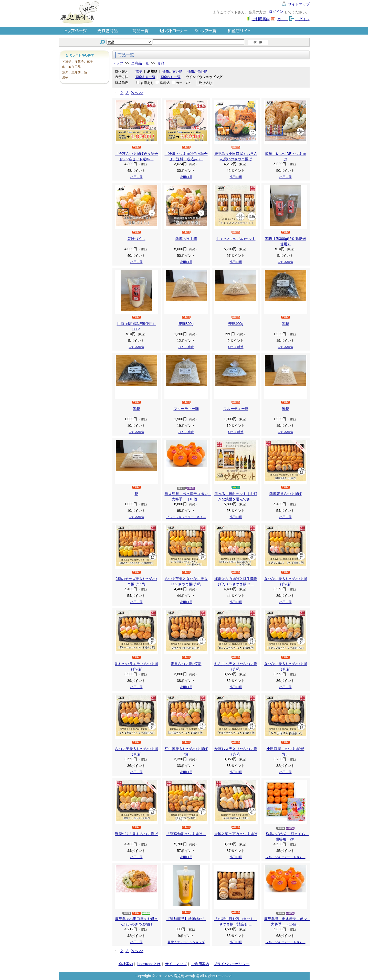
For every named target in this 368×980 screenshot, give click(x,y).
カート (283, 19)
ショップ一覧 (206, 30)
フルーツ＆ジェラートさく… (186, 517)
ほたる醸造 (286, 262)
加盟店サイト (239, 30)
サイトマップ (299, 4)
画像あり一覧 (145, 77)
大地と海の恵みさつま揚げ (236, 834)
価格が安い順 (172, 71)
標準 (139, 71)
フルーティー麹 (186, 409)
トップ (118, 63)
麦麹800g (186, 324)
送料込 (165, 83)
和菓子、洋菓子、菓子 (78, 61)
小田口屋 (136, 177)
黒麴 (286, 324)
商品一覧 (141, 30)
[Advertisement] (84, 163)
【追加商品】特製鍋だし (186, 919)
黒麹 (136, 409)
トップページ (75, 30)
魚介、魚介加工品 (75, 72)
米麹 (286, 409)
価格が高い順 (197, 71)
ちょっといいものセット (236, 239)
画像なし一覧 (171, 77)
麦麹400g (236, 324)
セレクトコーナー (173, 30)
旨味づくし (136, 239)
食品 (161, 63)
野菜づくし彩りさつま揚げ (136, 834)
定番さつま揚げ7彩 (186, 664)
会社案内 (126, 964)
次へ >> (137, 93)
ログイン (276, 12)
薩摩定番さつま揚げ (286, 494)
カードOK (183, 83)
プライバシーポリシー (232, 964)
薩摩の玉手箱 (186, 239)
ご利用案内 (261, 19)
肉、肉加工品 (71, 67)
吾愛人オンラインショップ (186, 942)
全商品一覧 (140, 63)
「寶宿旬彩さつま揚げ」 (186, 834)
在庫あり (147, 83)
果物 (65, 78)
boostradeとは (149, 964)
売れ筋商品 (108, 30)
